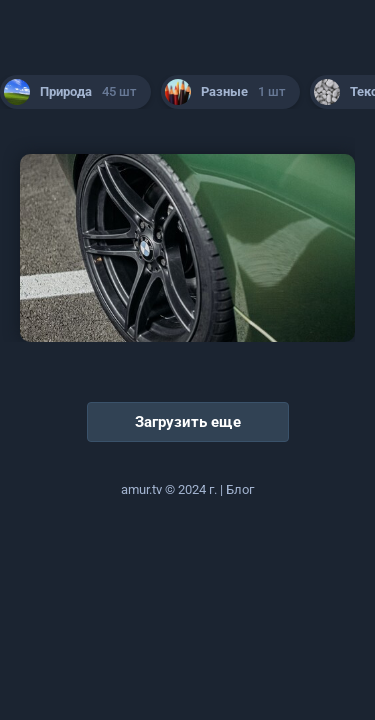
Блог (240, 489)
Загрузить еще (188, 422)
